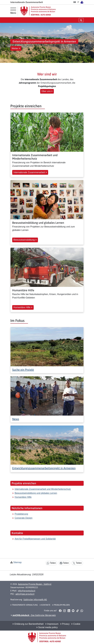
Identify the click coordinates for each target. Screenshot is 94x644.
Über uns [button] (47, 91)
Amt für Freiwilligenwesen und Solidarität (35, 539)
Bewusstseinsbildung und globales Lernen (36, 493)
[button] (3, 43)
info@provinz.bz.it (27, 591)
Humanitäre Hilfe (23, 497)
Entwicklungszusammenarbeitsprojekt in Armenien (44, 468)
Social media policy (47, 627)
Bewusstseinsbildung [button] (25, 240)
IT (78, 2)
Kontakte (45, 605)
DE (75, 2)
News (16, 419)
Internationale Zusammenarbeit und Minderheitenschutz (43, 489)
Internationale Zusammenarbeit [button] (30, 172)
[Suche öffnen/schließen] (81, 20)
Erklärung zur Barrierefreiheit (28, 624)
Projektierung (21, 514)
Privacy (65, 624)
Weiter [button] (16, 48)
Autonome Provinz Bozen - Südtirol (35, 584)
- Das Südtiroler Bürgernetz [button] (33, 615)
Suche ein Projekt (23, 370)
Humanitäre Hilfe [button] (23, 307)
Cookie (76, 624)
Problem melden (61, 605)
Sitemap (17, 562)
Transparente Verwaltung (24, 605)
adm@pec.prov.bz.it (25, 594)
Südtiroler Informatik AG (35, 599)
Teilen (51, 563)
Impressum (52, 624)
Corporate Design (24, 518)
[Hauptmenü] (13, 11)
